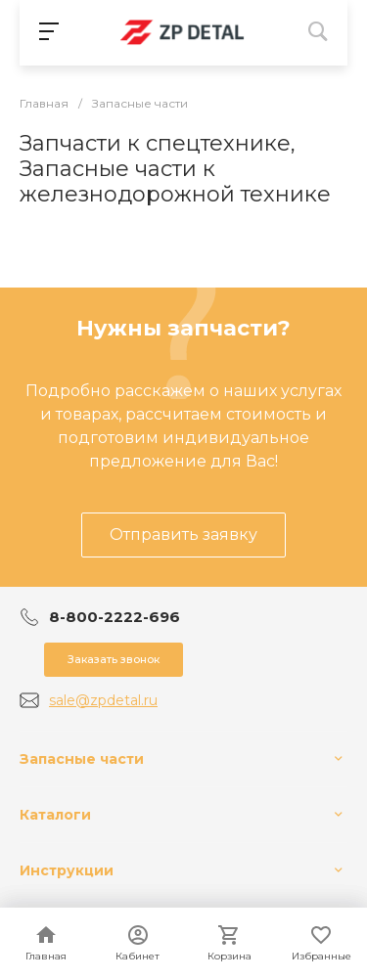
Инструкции (67, 870)
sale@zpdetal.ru (103, 700)
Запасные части (82, 759)
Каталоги (55, 815)
